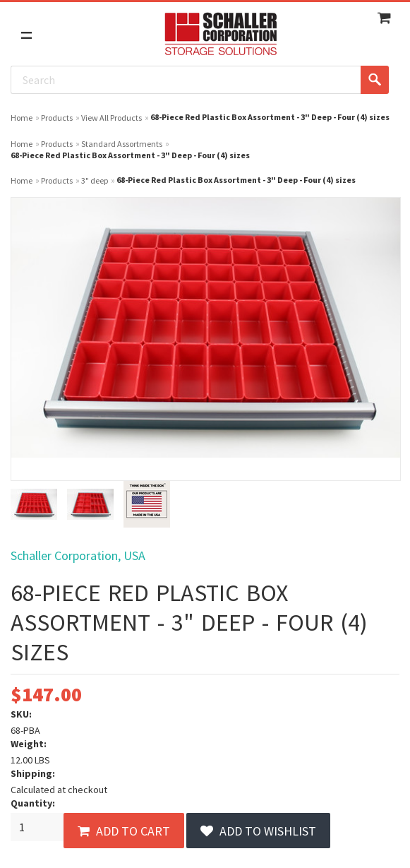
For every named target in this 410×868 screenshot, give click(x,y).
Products (57, 118)
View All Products (111, 118)
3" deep (95, 180)
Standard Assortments (122, 144)
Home (22, 118)
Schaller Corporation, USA (78, 555)
